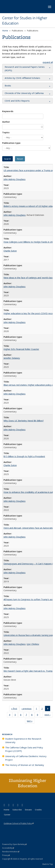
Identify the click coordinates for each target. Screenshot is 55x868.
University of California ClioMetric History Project (26, 758)
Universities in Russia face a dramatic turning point (29, 635)
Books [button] (8, 86)
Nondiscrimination (11, 852)
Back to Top (48, 864)
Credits (38, 810)
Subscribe (17, 810)
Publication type (11, 143)
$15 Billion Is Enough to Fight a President (24, 456)
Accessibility (8, 848)
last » (31, 721)
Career (7, 815)
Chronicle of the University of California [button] (24, 93)
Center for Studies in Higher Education (25, 21)
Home (5, 31)
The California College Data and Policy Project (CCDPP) (24, 749)
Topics (6, 132)
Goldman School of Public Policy (19, 823)
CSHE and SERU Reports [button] (17, 101)
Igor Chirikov (33, 644)
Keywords (8, 111)
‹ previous (27, 709)
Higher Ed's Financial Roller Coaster (21, 349)
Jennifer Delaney (12, 358)
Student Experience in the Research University (23, 740)
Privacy (6, 855)
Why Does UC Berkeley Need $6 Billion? (24, 421)
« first (15, 709)
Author (6, 122)
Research (7, 734)
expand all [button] (48, 62)
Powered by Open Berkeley (14, 844)
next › (48, 715)
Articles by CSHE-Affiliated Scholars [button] (22, 78)
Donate (28, 810)
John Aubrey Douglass (15, 179)
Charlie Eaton (10, 251)
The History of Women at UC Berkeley (25, 765)
